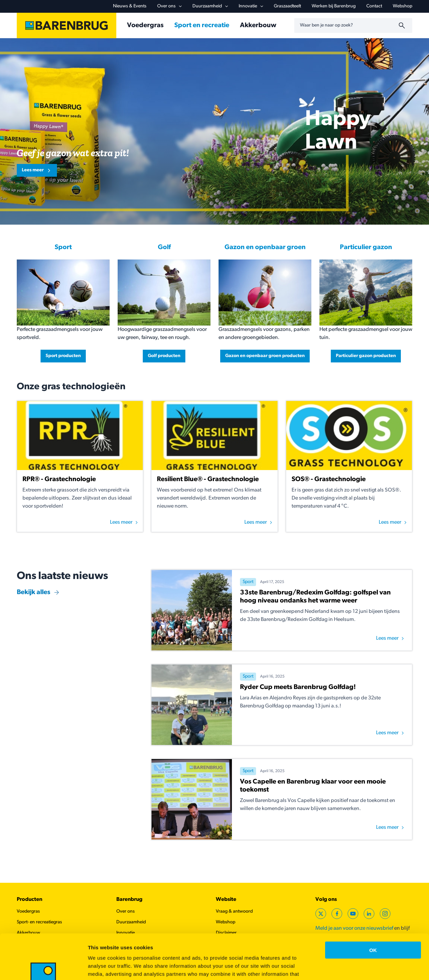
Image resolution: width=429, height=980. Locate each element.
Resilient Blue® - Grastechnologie (208, 479)
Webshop (403, 6)
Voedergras (145, 25)
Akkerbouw (258, 25)
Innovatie (251, 6)
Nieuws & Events (130, 6)
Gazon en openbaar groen (265, 247)
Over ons (169, 6)
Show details (352, 967)
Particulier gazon (366, 247)
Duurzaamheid (210, 6)
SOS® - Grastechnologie (329, 479)
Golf (164, 247)
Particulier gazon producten (366, 356)
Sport (63, 247)
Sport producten (63, 356)
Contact (374, 6)
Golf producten (164, 356)
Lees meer (33, 170)
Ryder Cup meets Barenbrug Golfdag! (298, 687)
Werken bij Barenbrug (334, 6)
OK (373, 908)
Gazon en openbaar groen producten (265, 356)
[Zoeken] (403, 25)
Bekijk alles (34, 592)
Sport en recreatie (202, 25)
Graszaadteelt (287, 6)
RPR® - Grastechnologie (59, 479)
